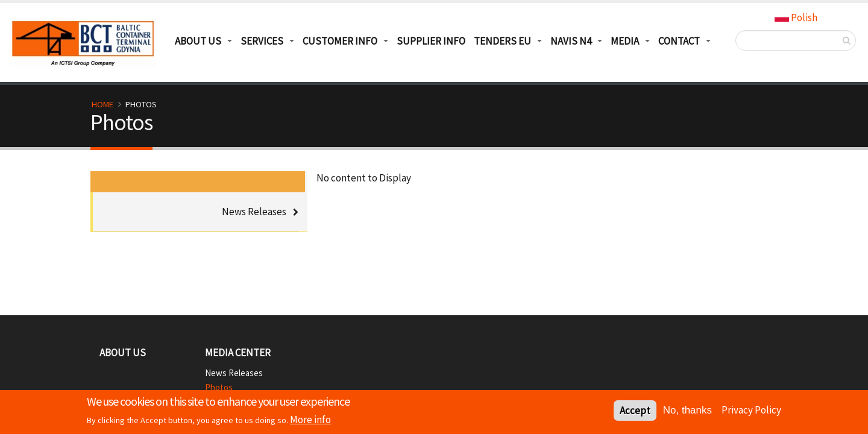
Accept (635, 412)
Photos (219, 387)
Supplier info (431, 41)
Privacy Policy (751, 412)
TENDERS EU (502, 41)
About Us (123, 353)
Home (102, 104)
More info (310, 421)
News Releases (254, 212)
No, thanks (687, 412)
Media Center (238, 353)
